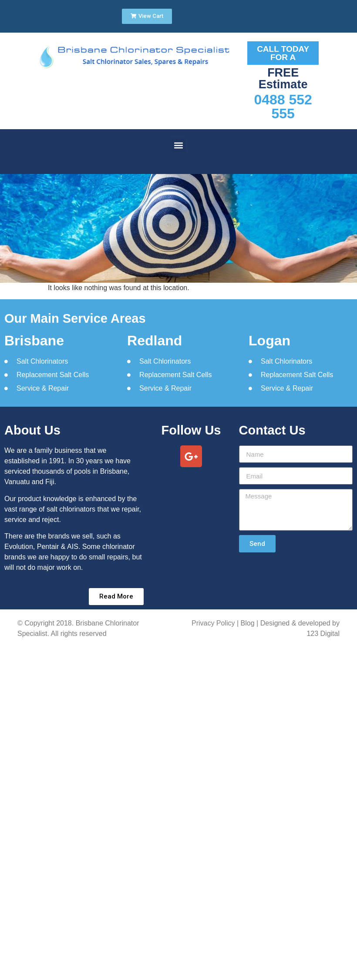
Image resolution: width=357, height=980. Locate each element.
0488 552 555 (283, 107)
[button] (179, 145)
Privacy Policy (213, 623)
